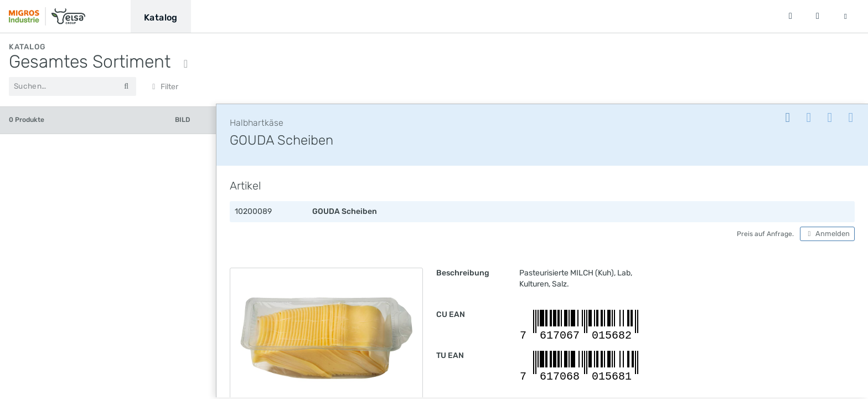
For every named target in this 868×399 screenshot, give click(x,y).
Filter (164, 87)
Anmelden (827, 236)
